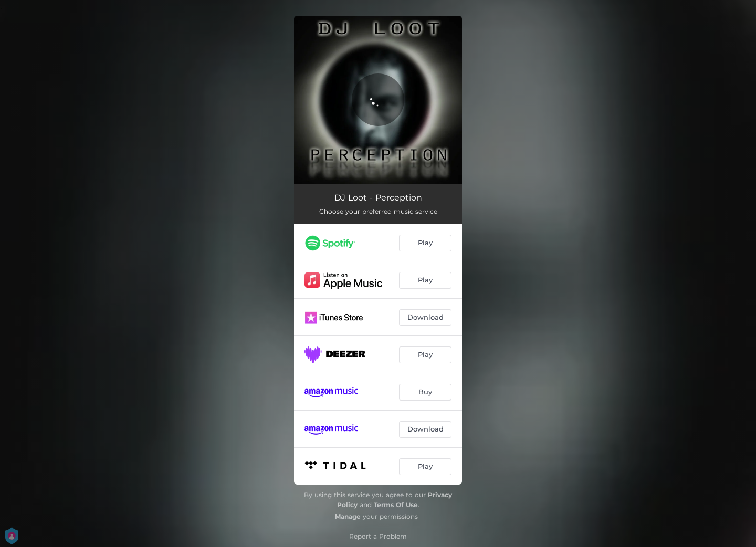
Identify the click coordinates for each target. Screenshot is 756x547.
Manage (348, 516)
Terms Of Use (396, 505)
